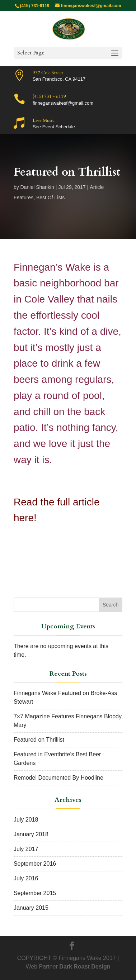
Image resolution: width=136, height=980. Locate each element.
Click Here (38, 546)
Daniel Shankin (37, 187)
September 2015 (35, 893)
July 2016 (26, 878)
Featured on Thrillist (39, 740)
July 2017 (26, 849)
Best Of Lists (50, 198)
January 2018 (31, 834)
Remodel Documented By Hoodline (58, 778)
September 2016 (35, 864)
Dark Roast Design (85, 967)
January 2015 (31, 908)
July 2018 (26, 820)
